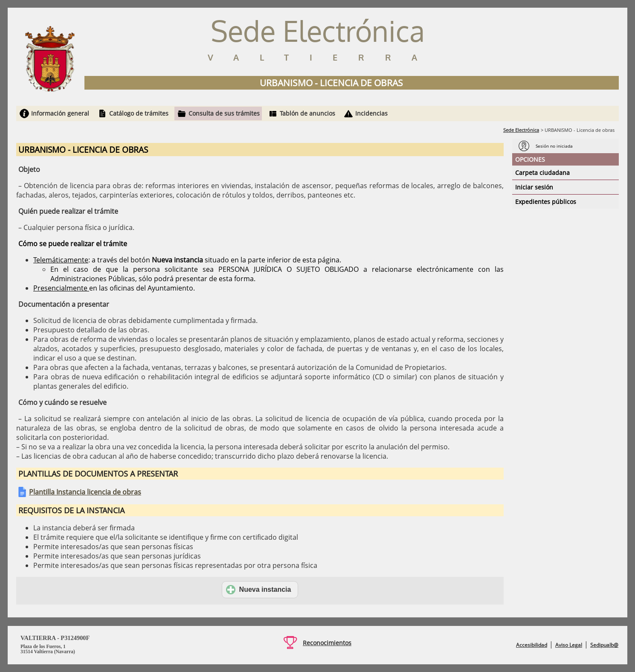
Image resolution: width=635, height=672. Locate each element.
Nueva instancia (259, 590)
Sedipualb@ (604, 645)
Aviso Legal (569, 645)
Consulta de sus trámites (224, 113)
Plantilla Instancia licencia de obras (85, 492)
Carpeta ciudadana (542, 173)
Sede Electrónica (521, 130)
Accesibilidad (532, 645)
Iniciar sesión (534, 187)
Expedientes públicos (546, 202)
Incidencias (371, 113)
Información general (60, 113)
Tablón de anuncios (307, 113)
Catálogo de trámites (139, 113)
